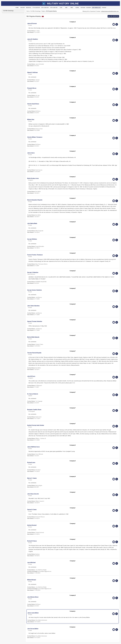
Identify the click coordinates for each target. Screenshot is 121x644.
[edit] (117, 24)
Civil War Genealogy (35, 11)
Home (28, 11)
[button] (59, 23)
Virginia (43, 11)
